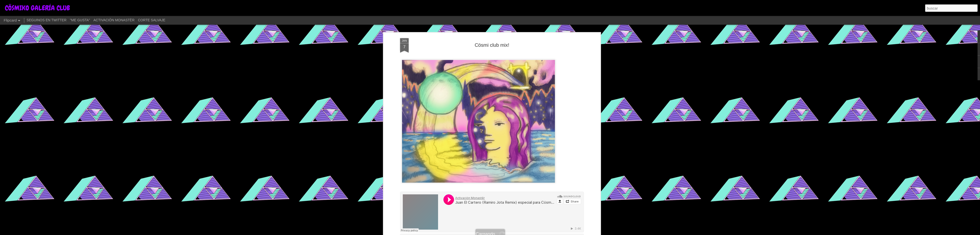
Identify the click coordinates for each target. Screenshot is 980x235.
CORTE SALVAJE (152, 20)
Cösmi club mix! (492, 45)
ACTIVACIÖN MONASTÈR (114, 20)
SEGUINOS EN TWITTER (46, 20)
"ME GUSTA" (80, 20)
